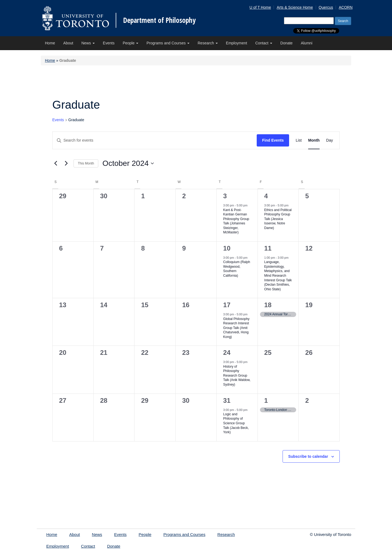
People (131, 43)
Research (208, 43)
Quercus (326, 7)
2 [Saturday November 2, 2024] (307, 400)
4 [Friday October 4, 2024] (266, 196)
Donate (287, 43)
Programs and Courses (168, 43)
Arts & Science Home (295, 7)
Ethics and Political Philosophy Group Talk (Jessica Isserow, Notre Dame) (278, 219)
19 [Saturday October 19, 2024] (309, 305)
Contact (264, 43)
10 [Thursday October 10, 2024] (227, 248)
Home (50, 43)
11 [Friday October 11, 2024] (268, 248)
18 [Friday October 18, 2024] (268, 305)
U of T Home (260, 7)
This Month (86, 163)
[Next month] (66, 163)
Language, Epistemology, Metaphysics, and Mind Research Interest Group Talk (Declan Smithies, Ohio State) (278, 275)
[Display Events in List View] (299, 140)
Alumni (307, 43)
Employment (237, 43)
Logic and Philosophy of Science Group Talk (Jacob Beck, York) (236, 423)
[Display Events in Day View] (330, 140)
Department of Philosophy (159, 20)
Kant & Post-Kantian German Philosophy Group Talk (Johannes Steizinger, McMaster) (236, 221)
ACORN (346, 7)
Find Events (273, 140)
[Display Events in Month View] (314, 140)
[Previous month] (56, 163)
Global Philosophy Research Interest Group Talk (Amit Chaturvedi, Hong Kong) (236, 328)
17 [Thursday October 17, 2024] (227, 305)
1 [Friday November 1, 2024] (266, 400)
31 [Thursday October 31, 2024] (227, 400)
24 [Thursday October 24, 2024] (227, 353)
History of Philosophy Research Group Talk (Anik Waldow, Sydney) (237, 376)
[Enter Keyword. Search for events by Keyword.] (155, 140)
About (68, 43)
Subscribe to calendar (308, 456)
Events (109, 43)
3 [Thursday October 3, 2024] (225, 196)
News (88, 43)
